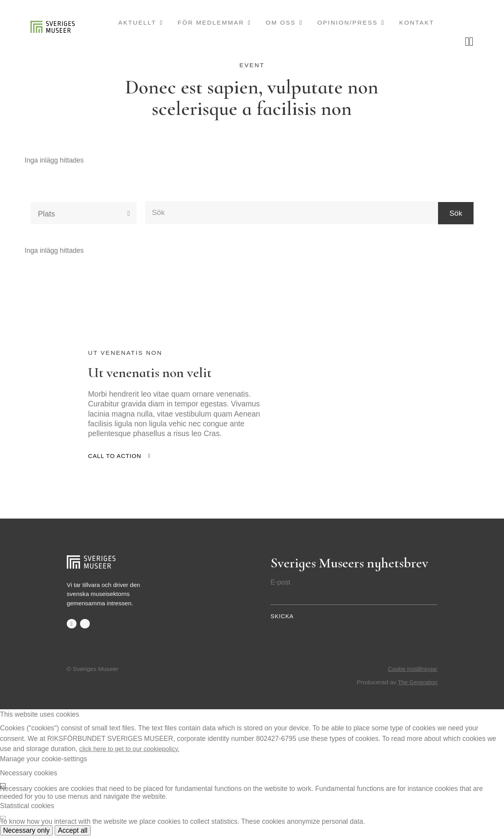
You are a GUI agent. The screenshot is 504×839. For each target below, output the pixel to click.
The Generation (416, 686)
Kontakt (417, 22)
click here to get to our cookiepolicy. (133, 752)
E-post (280, 585)
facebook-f (72, 627)
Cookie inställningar (411, 673)
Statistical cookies (27, 809)
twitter (85, 627)
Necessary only (26, 834)
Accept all (73, 834)
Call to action (115, 459)
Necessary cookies (28, 776)
